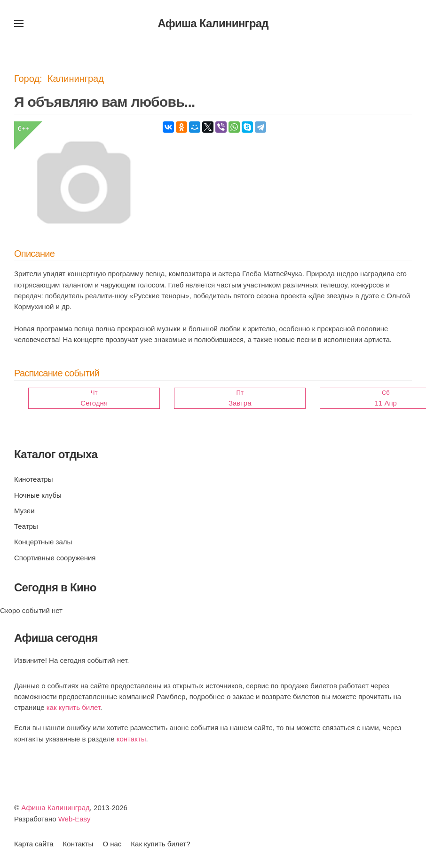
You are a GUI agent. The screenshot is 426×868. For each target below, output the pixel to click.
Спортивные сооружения (55, 558)
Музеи (24, 511)
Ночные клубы (38, 495)
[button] (19, 24)
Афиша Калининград (55, 808)
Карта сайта (34, 844)
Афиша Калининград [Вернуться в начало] (213, 23)
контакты (131, 739)
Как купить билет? (160, 844)
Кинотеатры (33, 479)
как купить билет (73, 707)
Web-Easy (75, 819)
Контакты (78, 844)
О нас (112, 844)
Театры (26, 526)
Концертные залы (43, 542)
